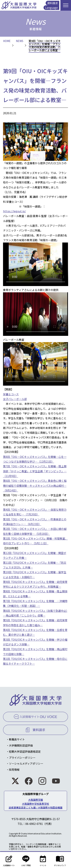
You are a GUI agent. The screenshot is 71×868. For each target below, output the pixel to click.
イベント (43, 860)
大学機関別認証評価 (21, 745)
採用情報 (14, 770)
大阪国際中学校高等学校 (35, 804)
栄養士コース (11, 394)
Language (51, 8)
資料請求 (52, 3)
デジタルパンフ (60, 860)
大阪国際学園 (36, 800)
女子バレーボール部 (15, 399)
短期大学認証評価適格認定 (25, 751)
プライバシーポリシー (22, 758)
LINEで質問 (26, 860)
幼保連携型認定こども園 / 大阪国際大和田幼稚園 (36, 807)
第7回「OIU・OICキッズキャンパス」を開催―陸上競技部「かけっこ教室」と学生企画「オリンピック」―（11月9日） (35, 471)
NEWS (20, 41)
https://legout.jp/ (14, 211)
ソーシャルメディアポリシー (26, 763)
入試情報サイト (9, 860)
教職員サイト (17, 739)
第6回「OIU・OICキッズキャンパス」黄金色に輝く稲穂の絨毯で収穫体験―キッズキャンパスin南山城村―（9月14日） (35, 486)
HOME (7, 41)
